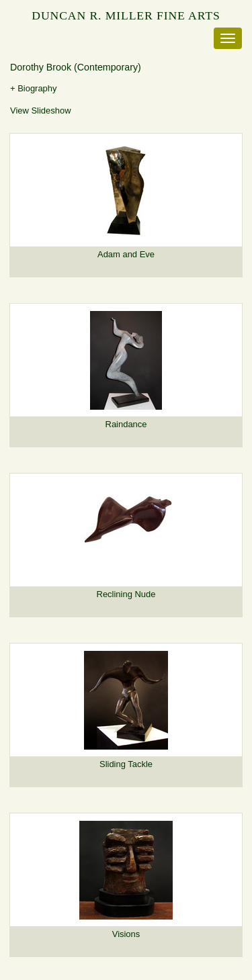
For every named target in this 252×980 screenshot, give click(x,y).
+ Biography (34, 88)
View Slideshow (40, 110)
